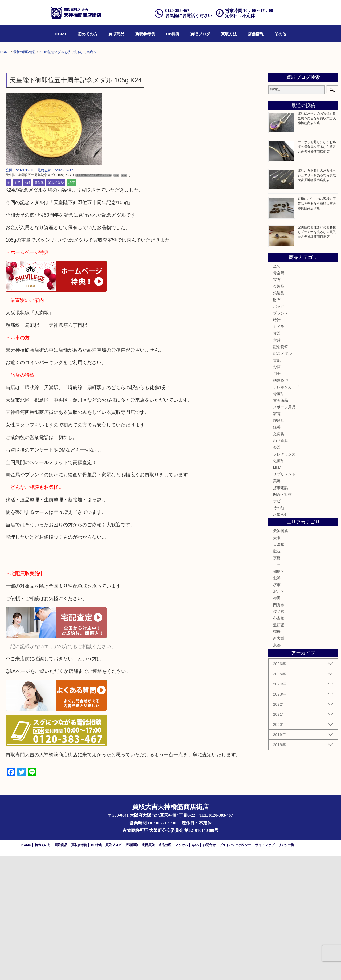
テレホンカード (286, 511)
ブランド (281, 437)
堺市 (72, 306)
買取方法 (229, 34)
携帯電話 (281, 611)
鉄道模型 (281, 504)
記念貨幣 (281, 470)
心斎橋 (279, 742)
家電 (277, 538)
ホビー (279, 625)
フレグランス (284, 578)
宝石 (277, 403)
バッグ (279, 430)
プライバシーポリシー (235, 969)
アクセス (182, 969)
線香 (277, 551)
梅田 (277, 722)
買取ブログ (200, 34)
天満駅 (279, 668)
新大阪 (279, 762)
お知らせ (281, 638)
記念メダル (56, 306)
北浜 (277, 702)
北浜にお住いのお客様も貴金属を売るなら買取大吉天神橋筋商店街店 (317, 242)
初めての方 (88, 34)
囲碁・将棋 (282, 618)
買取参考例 (145, 34)
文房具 (279, 558)
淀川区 (279, 715)
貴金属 (39, 306)
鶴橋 (277, 755)
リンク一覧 (286, 969)
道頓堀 (279, 749)
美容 (277, 605)
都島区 (279, 695)
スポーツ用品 (284, 531)
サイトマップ (265, 969)
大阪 (277, 661)
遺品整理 (165, 969)
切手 (277, 497)
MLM (277, 591)
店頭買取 (132, 969)
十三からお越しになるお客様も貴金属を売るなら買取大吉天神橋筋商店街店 (317, 270)
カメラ (279, 450)
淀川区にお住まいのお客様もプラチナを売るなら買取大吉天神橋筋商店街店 (317, 356)
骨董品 (279, 517)
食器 (277, 457)
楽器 (277, 571)
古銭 (277, 484)
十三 (277, 688)
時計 (277, 444)
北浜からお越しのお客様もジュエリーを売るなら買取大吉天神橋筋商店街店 (317, 299)
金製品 (279, 410)
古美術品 (281, 524)
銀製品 (279, 417)
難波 (277, 675)
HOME (61, 34)
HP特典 (173, 34)
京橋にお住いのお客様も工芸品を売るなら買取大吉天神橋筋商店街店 (317, 327)
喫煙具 (279, 544)
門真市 (279, 729)
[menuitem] (61, 34)
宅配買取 (148, 969)
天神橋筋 (281, 655)
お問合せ (209, 969)
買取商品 (116, 34)
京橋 (277, 682)
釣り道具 (281, 564)
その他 (280, 34)
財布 (277, 424)
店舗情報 (256, 34)
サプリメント (284, 598)
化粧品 (279, 584)
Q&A (195, 969)
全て (17, 306)
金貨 (277, 464)
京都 (277, 769)
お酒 (277, 490)
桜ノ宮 (279, 735)
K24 (27, 306)
